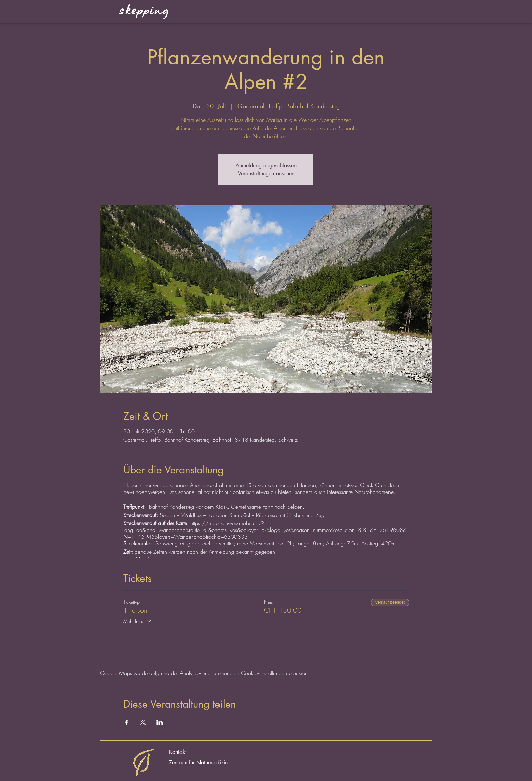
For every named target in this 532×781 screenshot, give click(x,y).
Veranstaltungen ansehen (266, 174)
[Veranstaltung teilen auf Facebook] (126, 722)
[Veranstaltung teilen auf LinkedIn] (160, 722)
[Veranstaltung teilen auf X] (143, 722)
